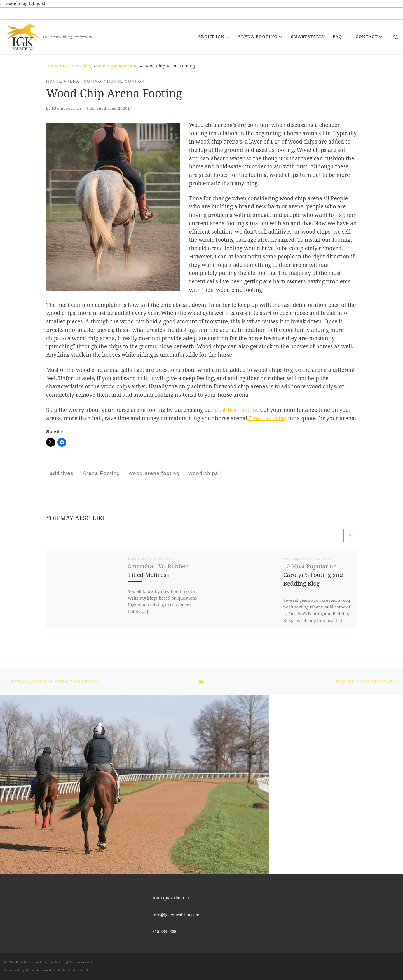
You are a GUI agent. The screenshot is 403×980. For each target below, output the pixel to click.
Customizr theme (83, 970)
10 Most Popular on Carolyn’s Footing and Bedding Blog (313, 575)
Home (52, 66)
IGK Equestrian (67, 108)
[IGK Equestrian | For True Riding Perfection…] (23, 35)
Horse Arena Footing (118, 66)
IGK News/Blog (78, 66)
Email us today (267, 418)
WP (29, 970)
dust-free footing (236, 410)
